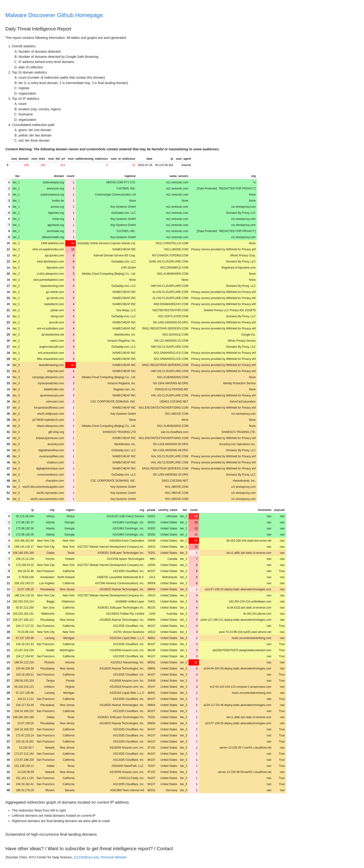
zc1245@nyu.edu (86, 857)
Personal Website (114, 857)
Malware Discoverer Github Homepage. (55, 15)
